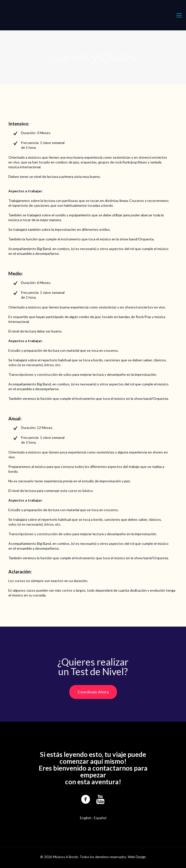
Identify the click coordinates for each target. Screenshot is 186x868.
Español (100, 818)
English (86, 818)
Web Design (137, 857)
